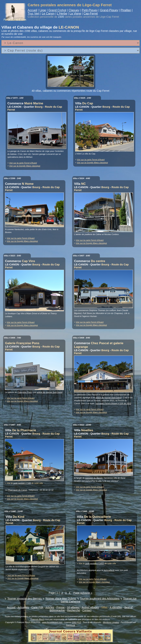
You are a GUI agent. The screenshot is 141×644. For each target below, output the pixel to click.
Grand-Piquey (109, 10)
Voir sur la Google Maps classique (25, 166)
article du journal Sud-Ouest (50, 392)
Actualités (23, 607)
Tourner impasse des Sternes (25, 599)
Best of (128, 607)
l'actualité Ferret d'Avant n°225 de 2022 (113, 403)
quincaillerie (109, 570)
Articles (50, 607)
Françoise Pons (25, 392)
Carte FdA (37, 607)
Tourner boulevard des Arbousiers (100, 599)
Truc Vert (34, 14)
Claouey (74, 10)
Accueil (32, 10)
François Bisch (37, 619)
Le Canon (48, 14)
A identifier (116, 607)
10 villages (73, 607)
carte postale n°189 (22, 483)
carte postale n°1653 (94, 563)
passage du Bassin (94, 478)
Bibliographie (57, 610)
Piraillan (126, 10)
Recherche (74, 610)
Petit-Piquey (90, 10)
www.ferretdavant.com (52, 622)
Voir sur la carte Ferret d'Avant (23, 163)
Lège (43, 10)
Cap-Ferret (91, 14)
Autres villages (90, 607)
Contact (87, 610)
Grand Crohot (57, 10)
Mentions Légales (111, 622)
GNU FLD (76, 622)
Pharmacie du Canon (18, 490)
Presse (60, 607)
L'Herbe (62, 14)
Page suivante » (83, 593)
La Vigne (75, 14)
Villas (104, 607)
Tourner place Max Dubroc (61, 599)
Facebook (70, 625)
